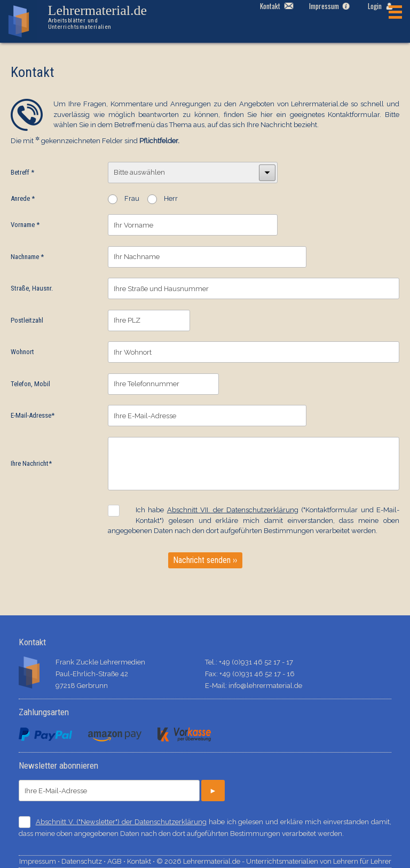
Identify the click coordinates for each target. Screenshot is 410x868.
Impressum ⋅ (40, 861)
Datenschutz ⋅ (84, 861)
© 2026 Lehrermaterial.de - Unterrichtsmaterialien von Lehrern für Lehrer (274, 861)
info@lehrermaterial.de (265, 686)
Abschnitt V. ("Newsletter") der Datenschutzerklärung (121, 822)
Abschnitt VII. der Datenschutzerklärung (233, 510)
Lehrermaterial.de (106, 17)
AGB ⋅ (117, 861)
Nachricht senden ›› (205, 560)
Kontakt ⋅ (142, 861)
